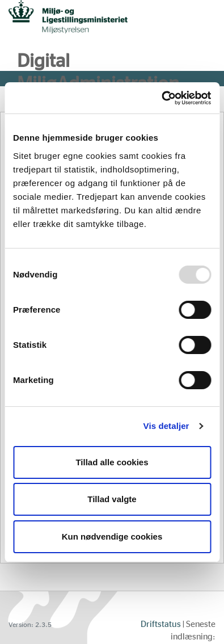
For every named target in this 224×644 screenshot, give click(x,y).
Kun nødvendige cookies (112, 536)
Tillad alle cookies (112, 462)
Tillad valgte (112, 499)
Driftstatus (161, 624)
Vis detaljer (166, 426)
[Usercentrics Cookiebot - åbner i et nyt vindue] (161, 98)
